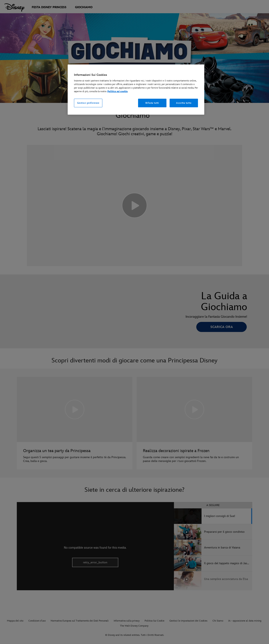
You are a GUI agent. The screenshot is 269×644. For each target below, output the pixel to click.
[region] (136, 90)
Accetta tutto (184, 103)
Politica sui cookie (117, 91)
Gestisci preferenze (88, 103)
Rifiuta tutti (152, 103)
